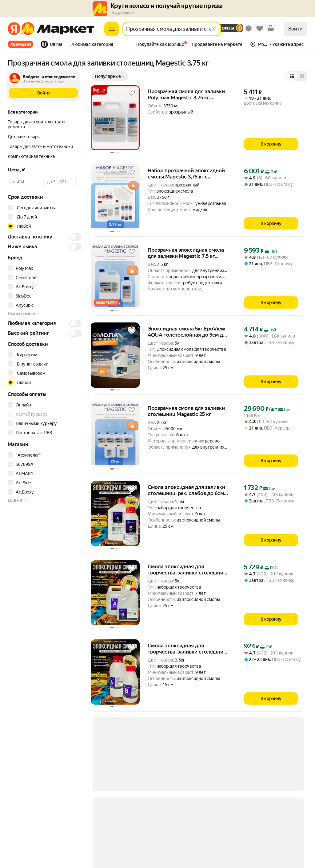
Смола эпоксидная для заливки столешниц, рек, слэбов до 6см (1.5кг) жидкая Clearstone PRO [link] (186, 490)
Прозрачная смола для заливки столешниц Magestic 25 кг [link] (186, 411)
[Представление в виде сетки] (302, 76)
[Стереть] (213, 29)
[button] (92, 45)
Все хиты (20, 44)
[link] (147, 758)
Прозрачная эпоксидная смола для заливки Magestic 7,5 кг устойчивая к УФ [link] (186, 253)
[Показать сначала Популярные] (110, 76)
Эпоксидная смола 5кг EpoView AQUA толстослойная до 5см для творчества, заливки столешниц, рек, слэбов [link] (188, 332)
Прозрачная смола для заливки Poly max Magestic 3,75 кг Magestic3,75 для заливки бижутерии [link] (186, 94)
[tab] (22, 44)
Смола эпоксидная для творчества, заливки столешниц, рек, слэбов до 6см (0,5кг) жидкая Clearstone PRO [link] (188, 649)
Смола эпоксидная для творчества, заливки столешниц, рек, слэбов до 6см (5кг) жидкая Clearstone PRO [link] (188, 570)
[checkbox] (44, 268)
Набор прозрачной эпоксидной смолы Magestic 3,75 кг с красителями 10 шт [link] (186, 174)
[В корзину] (271, 144)
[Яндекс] (14, 29)
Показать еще (141, 783)
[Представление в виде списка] (292, 76)
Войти (295, 29)
